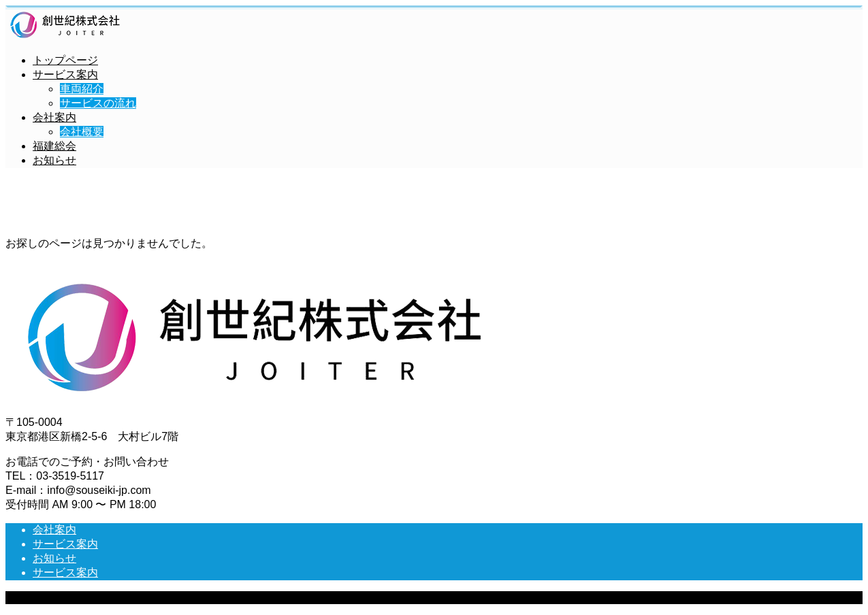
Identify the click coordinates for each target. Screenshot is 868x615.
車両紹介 (82, 89)
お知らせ (54, 160)
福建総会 (54, 146)
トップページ (65, 60)
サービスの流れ (98, 103)
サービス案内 (65, 74)
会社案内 (54, 117)
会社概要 (82, 132)
